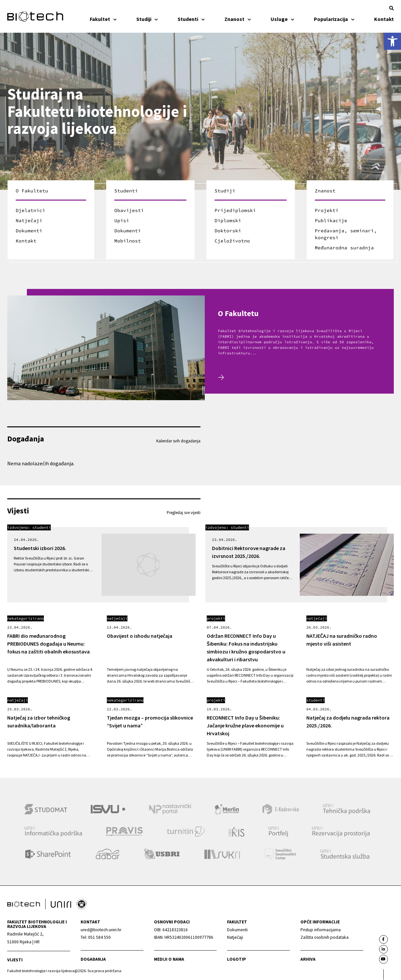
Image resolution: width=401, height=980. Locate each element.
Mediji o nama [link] (169, 960)
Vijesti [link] (15, 960)
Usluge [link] (282, 19)
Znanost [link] (238, 19)
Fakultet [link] (103, 19)
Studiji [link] (147, 19)
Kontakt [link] (384, 19)
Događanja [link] (93, 960)
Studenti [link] (191, 19)
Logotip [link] (237, 960)
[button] (391, 8)
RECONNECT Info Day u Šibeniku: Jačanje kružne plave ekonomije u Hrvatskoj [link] (245, 725)
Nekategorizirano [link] (26, 618)
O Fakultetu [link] (238, 313)
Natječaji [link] (117, 618)
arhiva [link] (308, 960)
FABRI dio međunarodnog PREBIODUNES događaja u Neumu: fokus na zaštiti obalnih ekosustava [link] (48, 644)
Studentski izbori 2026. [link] (40, 548)
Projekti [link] (216, 618)
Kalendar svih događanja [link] (178, 441)
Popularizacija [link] (334, 19)
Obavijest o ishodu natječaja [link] (140, 636)
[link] (392, 41)
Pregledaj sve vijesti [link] (184, 512)
